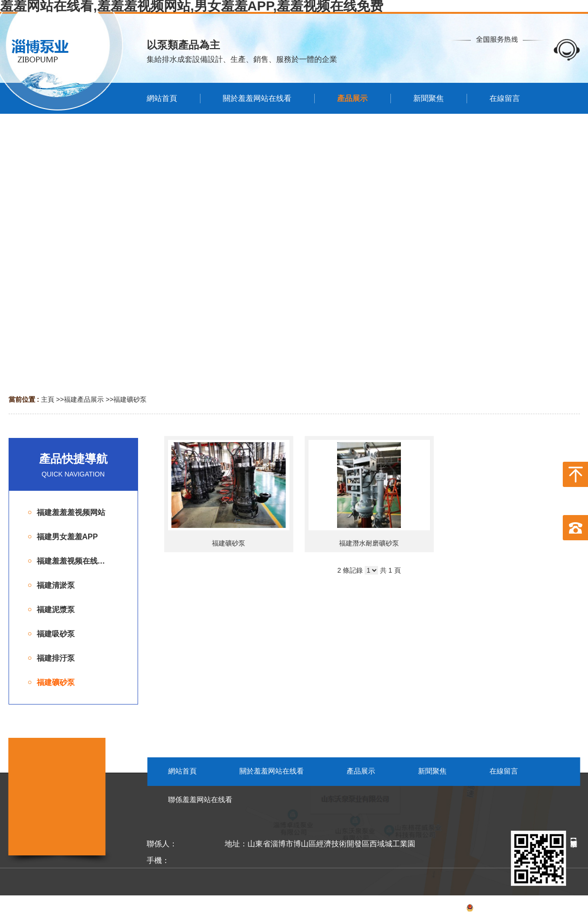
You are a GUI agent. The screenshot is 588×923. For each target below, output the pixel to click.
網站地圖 (567, 909)
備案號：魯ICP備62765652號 (487, 909)
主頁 (48, 399)
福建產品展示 (84, 399)
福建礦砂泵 (130, 399)
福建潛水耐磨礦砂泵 (369, 543)
